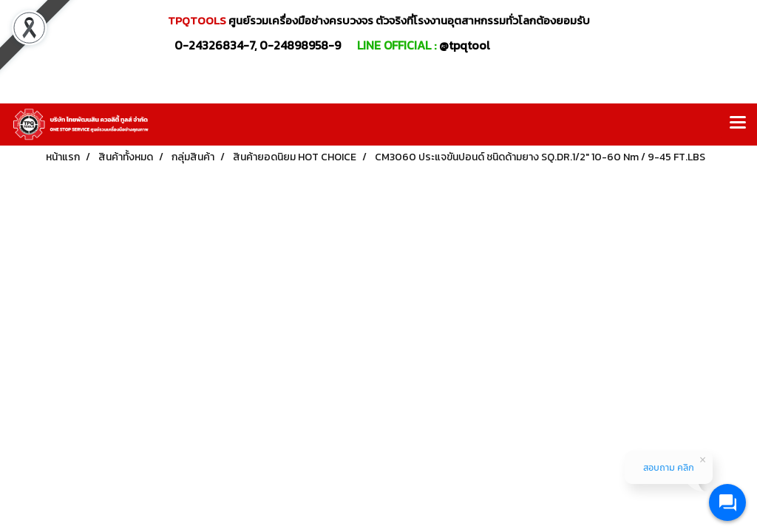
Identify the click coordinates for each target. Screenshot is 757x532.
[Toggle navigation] (738, 124)
